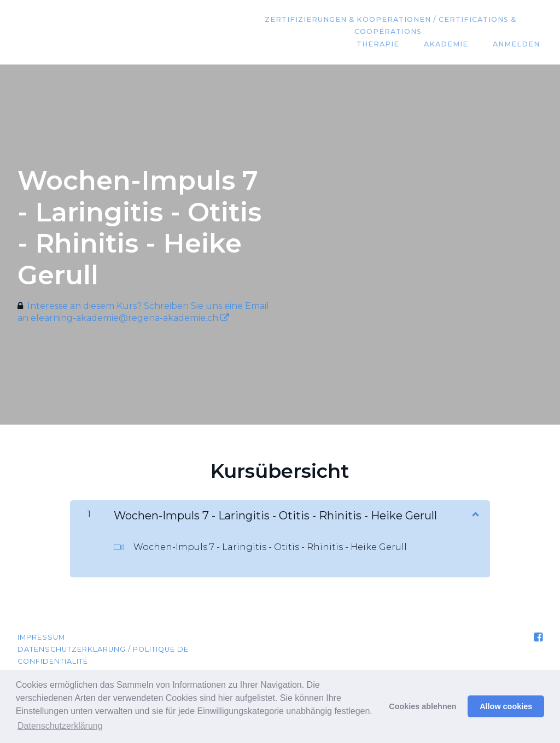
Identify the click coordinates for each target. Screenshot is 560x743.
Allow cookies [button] (506, 706)
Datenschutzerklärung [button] (60, 726)
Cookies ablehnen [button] (422, 706)
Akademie (454, 45)
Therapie (390, 45)
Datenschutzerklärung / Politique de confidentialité (103, 655)
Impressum (41, 637)
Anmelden (519, 45)
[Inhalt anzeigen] (475, 513)
